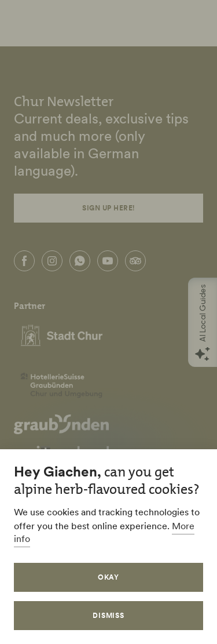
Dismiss (109, 615)
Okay (109, 577)
